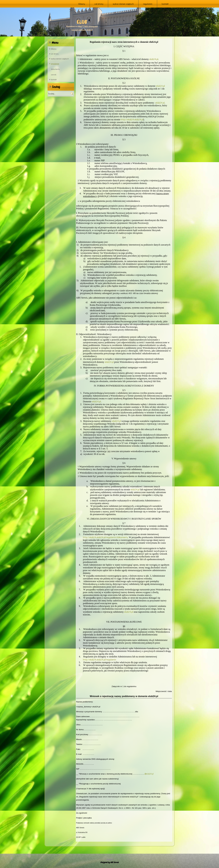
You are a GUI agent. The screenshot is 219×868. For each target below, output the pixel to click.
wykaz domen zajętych (123, 4)
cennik (54, 74)
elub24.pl (154, 59)
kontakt (165, 4)
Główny (82, 4)
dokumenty (55, 69)
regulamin (148, 4)
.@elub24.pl (149, 774)
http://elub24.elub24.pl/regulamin (100, 659)
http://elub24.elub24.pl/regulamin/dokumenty (105, 537)
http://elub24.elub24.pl (132, 119)
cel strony (99, 4)
